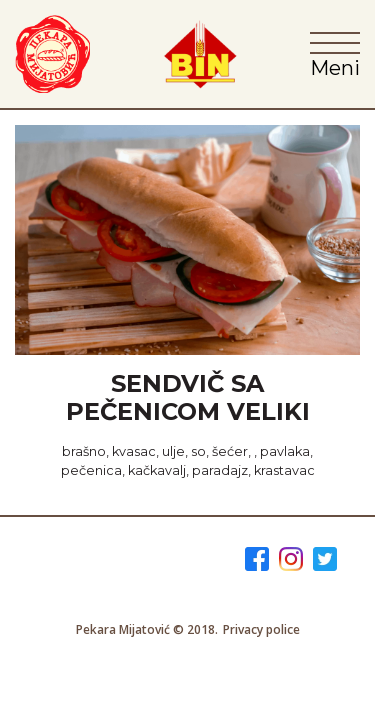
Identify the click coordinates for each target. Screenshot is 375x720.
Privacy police (261, 629)
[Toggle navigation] (335, 53)
